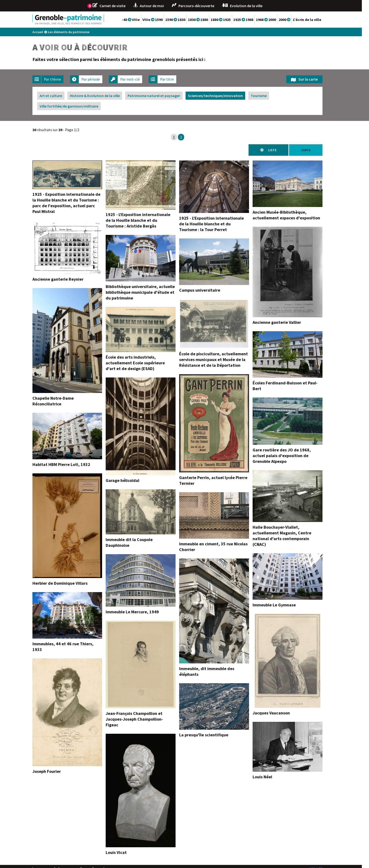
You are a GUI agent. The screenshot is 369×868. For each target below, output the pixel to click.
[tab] (55, 79)
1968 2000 (273, 20)
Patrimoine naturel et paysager (161, 96)
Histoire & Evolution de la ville (102, 96)
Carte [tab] (313, 150)
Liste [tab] (279, 150)
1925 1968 (250, 20)
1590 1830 (182, 20)
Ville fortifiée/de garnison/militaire (76, 106)
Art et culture (58, 96)
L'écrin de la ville (314, 20)
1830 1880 (205, 20)
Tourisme (266, 96)
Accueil (45, 32)
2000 (292, 20)
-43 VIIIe (138, 20)
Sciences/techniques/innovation (223, 96)
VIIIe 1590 (160, 20)
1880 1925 (228, 20)
